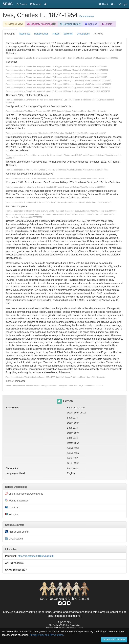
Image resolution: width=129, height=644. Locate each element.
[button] (113, 4)
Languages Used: (16, 473)
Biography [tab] (10, 34)
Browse (36, 4)
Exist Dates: (13, 408)
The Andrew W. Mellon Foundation (64, 625)
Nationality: (12, 468)
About (103, 4)
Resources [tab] (25, 34)
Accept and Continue (114, 639)
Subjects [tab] (68, 34)
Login (123, 4)
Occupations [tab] (83, 34)
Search (22, 4)
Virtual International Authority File (24, 494)
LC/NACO (12, 507)
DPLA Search (14, 538)
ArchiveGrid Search (17, 532)
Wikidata (11, 514)
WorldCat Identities (17, 500)
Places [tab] (56, 34)
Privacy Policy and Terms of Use (47, 635)
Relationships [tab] (41, 34)
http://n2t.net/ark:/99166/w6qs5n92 (36, 556)
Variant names (87, 16)
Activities (98, 34)
